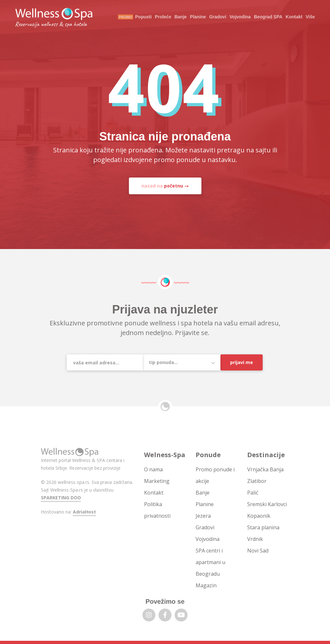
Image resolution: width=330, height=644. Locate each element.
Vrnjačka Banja (265, 469)
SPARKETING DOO (61, 498)
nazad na (162, 186)
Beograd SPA (268, 17)
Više (310, 17)
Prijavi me (242, 362)
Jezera (203, 516)
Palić (253, 493)
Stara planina (263, 527)
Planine (198, 17)
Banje (180, 17)
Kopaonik (259, 516)
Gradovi (218, 17)
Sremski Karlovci (267, 504)
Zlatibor (257, 481)
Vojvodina (240, 17)
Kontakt (294, 17)
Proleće (163, 17)
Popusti (143, 17)
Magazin (206, 585)
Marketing (157, 481)
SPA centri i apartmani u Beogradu (210, 562)
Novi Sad (258, 551)
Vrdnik (255, 539)
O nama (153, 469)
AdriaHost (84, 512)
